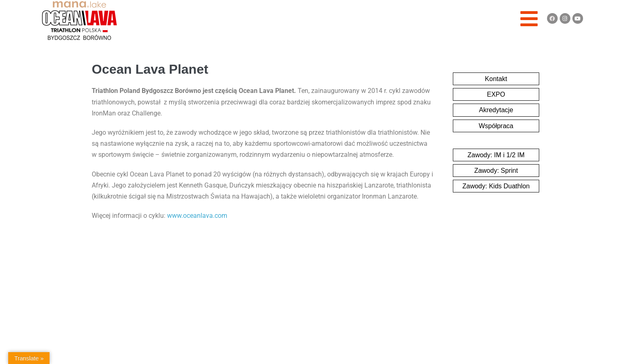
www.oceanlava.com (197, 216)
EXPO (496, 94)
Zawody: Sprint (496, 171)
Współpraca (496, 126)
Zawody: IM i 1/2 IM (496, 155)
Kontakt (496, 79)
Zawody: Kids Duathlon (496, 186)
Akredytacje (496, 110)
